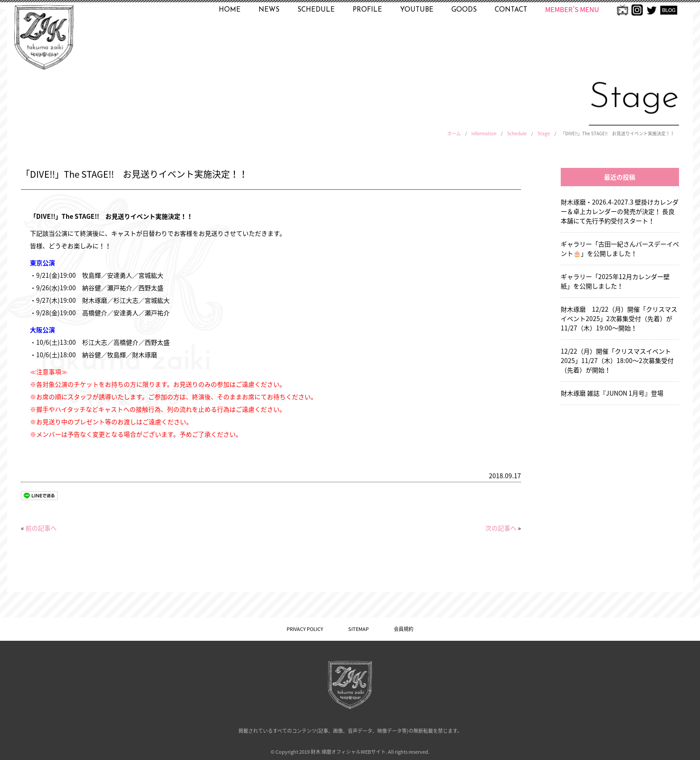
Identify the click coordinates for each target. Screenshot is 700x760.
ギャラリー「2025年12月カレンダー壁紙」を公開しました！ (615, 281)
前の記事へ (41, 528)
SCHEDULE (316, 10)
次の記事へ (501, 528)
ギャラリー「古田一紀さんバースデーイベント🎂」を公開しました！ (620, 248)
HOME (230, 10)
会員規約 (404, 629)
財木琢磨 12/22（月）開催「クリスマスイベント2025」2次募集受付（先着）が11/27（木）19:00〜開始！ (619, 318)
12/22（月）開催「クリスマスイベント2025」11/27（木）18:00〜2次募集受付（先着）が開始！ (617, 360)
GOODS (464, 10)
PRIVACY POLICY (305, 629)
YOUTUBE (417, 10)
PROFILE (367, 10)
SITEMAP (358, 629)
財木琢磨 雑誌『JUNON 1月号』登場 (612, 393)
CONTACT (511, 10)
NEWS (269, 10)
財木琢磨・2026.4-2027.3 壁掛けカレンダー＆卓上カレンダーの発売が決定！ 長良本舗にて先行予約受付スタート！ (620, 211)
